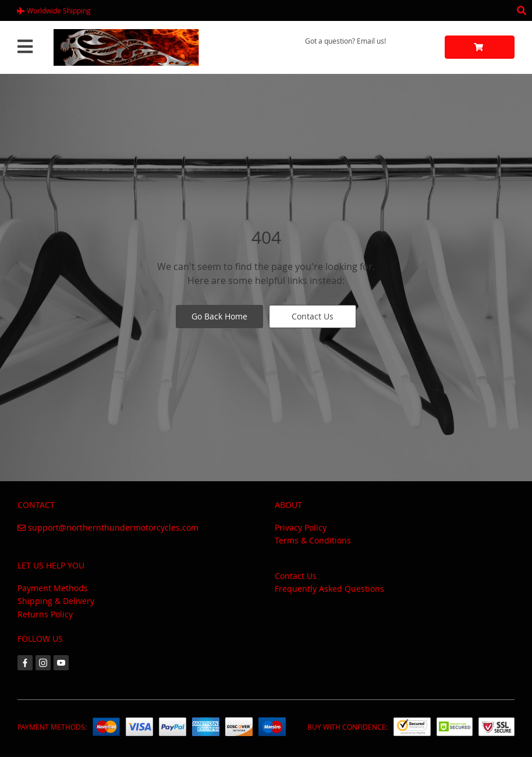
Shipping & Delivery (56, 601)
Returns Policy (45, 614)
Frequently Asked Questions (329, 589)
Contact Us (313, 316)
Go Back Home (219, 316)
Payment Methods (53, 588)
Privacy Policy (301, 527)
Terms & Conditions (313, 540)
